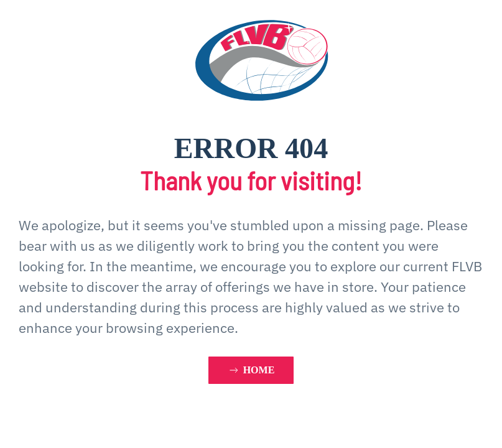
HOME (251, 370)
